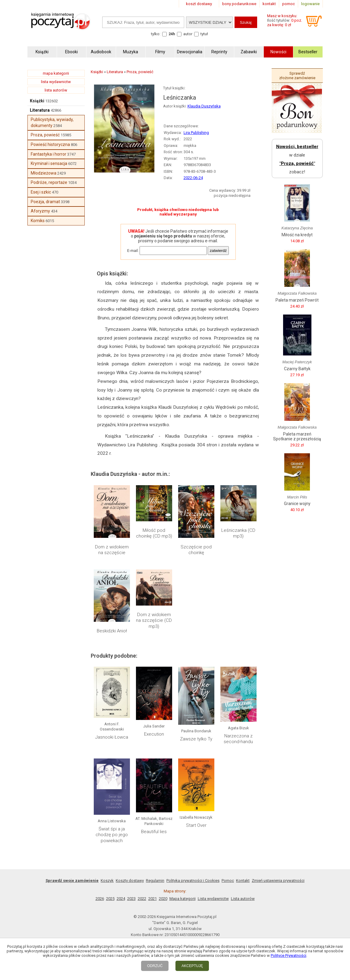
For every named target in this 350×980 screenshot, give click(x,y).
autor (188, 34)
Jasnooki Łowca (112, 737)
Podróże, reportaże (49, 182)
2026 (100, 899)
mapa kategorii (56, 73)
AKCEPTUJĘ (192, 966)
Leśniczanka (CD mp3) (238, 533)
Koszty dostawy (130, 881)
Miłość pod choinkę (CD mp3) (154, 533)
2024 (121, 899)
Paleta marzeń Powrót (297, 300)
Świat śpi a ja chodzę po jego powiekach (112, 835)
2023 (131, 899)
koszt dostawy (199, 4)
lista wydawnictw (56, 82)
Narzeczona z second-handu (238, 739)
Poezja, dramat (45, 202)
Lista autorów (243, 899)
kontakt (269, 4)
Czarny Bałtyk (297, 369)
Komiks (38, 221)
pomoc (289, 4)
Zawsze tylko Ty (196, 739)
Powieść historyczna (50, 144)
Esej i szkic (41, 192)
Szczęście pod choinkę (196, 550)
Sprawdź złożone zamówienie (297, 76)
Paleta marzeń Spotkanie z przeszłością (297, 436)
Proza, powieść (45, 135)
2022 (142, 899)
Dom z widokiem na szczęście (112, 550)
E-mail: (133, 251)
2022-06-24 (193, 178)
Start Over (196, 825)
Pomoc (228, 881)
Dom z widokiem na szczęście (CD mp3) (154, 620)
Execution (154, 734)
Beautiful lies (154, 832)
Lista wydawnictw (213, 899)
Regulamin (155, 881)
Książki (37, 101)
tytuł (204, 34)
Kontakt (243, 881)
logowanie (310, 4)
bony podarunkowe (239, 4)
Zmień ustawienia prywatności (278, 881)
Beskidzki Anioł (112, 631)
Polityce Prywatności (289, 955)
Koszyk (107, 881)
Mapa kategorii (183, 899)
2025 (110, 899)
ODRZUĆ (155, 966)
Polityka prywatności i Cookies (193, 881)
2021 (153, 899)
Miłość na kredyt (297, 235)
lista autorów (56, 90)
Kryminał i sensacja (49, 163)
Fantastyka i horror (49, 154)
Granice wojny (297, 504)
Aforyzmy (40, 211)
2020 (163, 899)
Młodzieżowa (44, 173)
